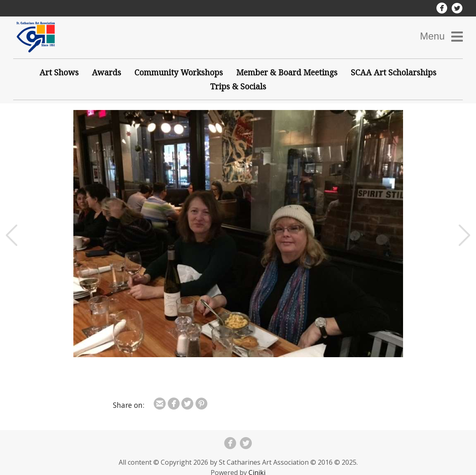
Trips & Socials (238, 86)
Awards (107, 72)
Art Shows (59, 72)
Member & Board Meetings (287, 72)
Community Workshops (179, 72)
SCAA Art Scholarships (394, 72)
